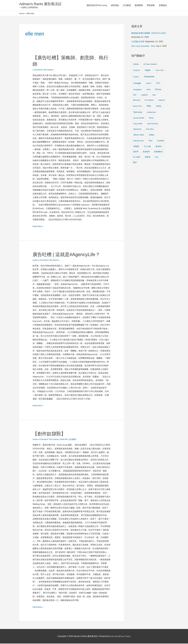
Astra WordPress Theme (120, 637)
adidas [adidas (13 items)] (136, 65)
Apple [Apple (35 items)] (148, 71)
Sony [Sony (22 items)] (151, 118)
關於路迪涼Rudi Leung (97, 6)
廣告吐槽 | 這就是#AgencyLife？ (68, 255)
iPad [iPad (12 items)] (148, 90)
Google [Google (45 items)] (137, 84)
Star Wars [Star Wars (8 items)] (150, 130)
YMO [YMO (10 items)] (150, 141)
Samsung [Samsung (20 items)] (138, 113)
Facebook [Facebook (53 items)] (149, 77)
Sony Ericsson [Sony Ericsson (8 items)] (152, 124)
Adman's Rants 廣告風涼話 (42, 4)
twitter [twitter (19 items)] (152, 135)
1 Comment (38, 70)
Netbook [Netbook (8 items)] (161, 101)
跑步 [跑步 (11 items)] (135, 163)
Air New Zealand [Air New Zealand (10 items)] (150, 65)
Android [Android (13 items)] (137, 71)
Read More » (38, 226)
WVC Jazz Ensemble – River (144, 46)
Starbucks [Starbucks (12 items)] (137, 130)
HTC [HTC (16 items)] (158, 84)
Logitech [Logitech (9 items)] (144, 95)
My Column (50, 70)
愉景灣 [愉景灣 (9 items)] (136, 152)
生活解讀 (127, 6)
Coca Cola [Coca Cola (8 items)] (159, 71)
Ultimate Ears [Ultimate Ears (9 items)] (138, 141)
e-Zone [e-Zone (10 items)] (136, 77)
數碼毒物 (139, 6)
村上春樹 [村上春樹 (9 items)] (137, 157)
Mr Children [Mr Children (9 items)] (149, 101)
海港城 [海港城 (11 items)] (147, 157)
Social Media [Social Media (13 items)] (139, 118)
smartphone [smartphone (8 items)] (151, 113)
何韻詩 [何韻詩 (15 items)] (136, 147)
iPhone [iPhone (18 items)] (158, 90)
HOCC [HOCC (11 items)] (149, 84)
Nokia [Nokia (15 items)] (159, 107)
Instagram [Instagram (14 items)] (138, 90)
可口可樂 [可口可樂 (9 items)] (147, 147)
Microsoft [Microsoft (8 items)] (137, 101)
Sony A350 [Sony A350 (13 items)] (138, 124)
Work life (66, 440)
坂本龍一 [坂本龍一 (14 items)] (159, 147)
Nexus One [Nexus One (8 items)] (137, 107)
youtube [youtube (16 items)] (161, 141)
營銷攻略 (151, 6)
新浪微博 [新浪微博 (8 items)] (146, 152)
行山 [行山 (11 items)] (157, 157)
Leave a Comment (41, 261)
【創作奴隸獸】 (50, 434)
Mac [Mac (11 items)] (154, 95)
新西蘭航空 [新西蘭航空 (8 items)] (158, 152)
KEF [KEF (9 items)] (135, 95)
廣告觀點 (115, 6)
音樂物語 (163, 6)
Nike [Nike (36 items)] (149, 106)
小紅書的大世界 (138, 42)
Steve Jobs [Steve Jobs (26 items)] (139, 135)
